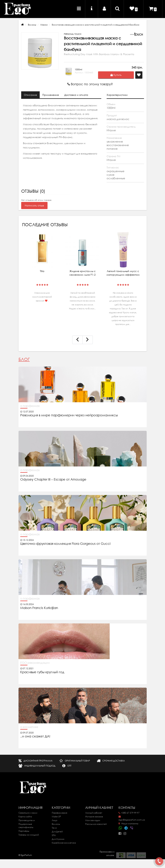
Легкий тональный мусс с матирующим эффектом (123, 273)
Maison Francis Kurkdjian (39, 608)
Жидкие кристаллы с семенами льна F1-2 (82, 273)
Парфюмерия (59, 813)
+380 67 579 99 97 (129, 813)
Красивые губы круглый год (42, 672)
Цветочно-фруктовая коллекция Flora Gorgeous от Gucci (66, 544)
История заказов (94, 817)
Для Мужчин (58, 839)
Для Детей (57, 832)
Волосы (32, 25)
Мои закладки (93, 820)
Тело (54, 828)
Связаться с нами (28, 813)
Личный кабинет (94, 813)
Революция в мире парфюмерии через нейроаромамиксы (69, 415)
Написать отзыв (34, 205)
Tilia (42, 271)
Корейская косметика (64, 843)
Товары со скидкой (29, 835)
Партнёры (24, 831)
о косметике (29, 727)
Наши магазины (128, 823)
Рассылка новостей (96, 824)
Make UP (56, 817)
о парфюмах (30, 406)
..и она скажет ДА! (35, 736)
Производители (27, 820)
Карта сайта (25, 817)
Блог (24, 359)
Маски (44, 25)
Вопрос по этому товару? (90, 84)
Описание (30, 95)
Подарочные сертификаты (26, 826)
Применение (51, 95)
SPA (54, 835)
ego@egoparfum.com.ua (132, 818)
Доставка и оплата (76, 95)
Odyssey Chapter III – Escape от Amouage (53, 479)
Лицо (55, 820)
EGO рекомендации (35, 663)
